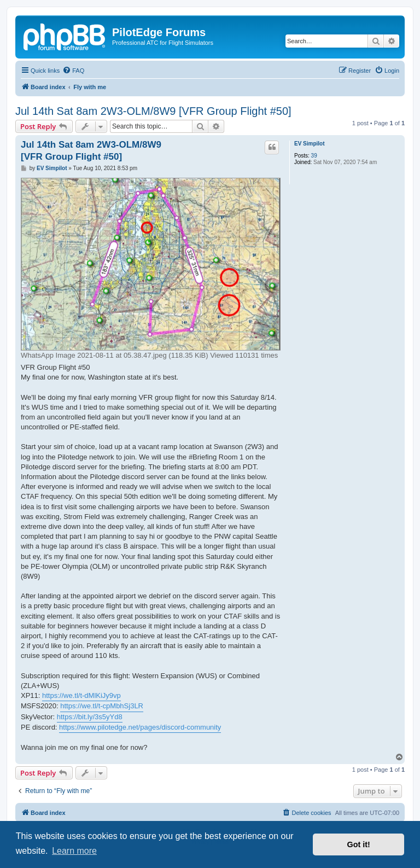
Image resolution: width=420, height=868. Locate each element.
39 (314, 156)
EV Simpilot (310, 144)
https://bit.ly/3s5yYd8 (90, 717)
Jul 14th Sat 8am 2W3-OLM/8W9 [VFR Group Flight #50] (153, 111)
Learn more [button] (74, 851)
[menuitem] (73, 71)
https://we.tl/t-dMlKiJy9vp (81, 695)
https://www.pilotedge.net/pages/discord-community (140, 727)
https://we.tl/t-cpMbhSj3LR (102, 706)
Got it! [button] (359, 844)
